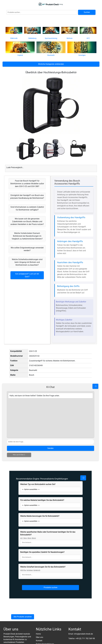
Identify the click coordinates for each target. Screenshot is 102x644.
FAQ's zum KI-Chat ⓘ (19, 455)
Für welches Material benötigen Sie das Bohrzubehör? (42, 500)
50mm (34, 538)
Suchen (87, 12)
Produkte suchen (51, 587)
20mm (29, 538)
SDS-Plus (23, 570)
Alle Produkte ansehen (23, 617)
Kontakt (39, 641)
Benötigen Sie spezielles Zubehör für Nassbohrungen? (42, 552)
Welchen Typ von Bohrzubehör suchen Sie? (38, 484)
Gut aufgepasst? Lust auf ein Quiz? (27, 275)
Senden (50, 448)
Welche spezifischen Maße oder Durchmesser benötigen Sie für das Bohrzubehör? (48, 533)
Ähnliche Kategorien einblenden (51, 64)
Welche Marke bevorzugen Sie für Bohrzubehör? (40, 516)
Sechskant (30, 570)
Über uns (39, 637)
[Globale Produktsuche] (42, 12)
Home (38, 634)
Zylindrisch (37, 570)
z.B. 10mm (24, 538)
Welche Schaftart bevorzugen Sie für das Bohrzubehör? (43, 567)
